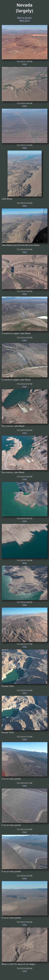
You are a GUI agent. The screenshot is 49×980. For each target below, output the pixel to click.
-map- (24, 64)
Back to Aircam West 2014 (25, 19)
